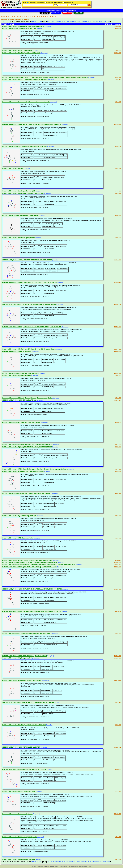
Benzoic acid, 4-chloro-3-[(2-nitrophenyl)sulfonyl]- (19, 516)
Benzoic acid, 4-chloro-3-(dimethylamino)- (16, 376)
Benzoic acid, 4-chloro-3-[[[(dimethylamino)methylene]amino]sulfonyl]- (27, 634)
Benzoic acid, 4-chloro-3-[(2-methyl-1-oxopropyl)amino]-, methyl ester (26, 493)
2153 (82, 21)
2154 (86, 21)
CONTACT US (79, 866)
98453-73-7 (118, 28)
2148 (64, 21)
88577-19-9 (118, 445)
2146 (56, 21)
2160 (108, 21)
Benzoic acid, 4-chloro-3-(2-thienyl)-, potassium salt (20, 373)
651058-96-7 (118, 374)
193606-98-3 (118, 769)
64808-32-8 (118, 447)
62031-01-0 (118, 80)
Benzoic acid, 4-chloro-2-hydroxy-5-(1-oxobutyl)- (19, 28)
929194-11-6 (118, 282)
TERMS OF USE (54, 866)
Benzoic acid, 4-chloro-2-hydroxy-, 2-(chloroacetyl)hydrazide (23, 26)
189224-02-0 (118, 567)
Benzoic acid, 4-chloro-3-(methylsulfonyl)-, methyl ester (21, 422)
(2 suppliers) (51, 147)
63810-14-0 (118, 102)
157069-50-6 (118, 422)
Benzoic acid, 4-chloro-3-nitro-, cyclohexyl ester (18, 792)
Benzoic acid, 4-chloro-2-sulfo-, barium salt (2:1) (19, 191)
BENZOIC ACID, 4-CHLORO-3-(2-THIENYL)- (17, 351)
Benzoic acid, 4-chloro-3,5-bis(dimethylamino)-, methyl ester (23, 193)
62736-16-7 (118, 78)
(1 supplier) (47, 26)
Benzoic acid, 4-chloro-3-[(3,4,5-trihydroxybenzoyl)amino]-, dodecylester (27, 560)
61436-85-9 (118, 51)
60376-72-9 (118, 634)
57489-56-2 (118, 376)
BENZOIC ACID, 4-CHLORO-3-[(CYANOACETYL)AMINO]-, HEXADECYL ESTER (29, 567)
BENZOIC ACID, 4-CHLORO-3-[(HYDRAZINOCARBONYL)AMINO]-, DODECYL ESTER (31, 611)
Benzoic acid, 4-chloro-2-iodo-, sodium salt (17, 51)
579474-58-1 (118, 814)
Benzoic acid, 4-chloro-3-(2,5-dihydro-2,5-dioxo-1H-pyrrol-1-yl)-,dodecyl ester (29, 349)
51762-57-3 (118, 538)
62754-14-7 (118, 792)
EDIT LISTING (70, 866)
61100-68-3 (118, 471)
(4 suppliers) (35, 376)
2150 (71, 21)
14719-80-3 (118, 837)
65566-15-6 (118, 215)
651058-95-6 (118, 351)
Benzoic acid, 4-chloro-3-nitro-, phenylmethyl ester (19, 837)
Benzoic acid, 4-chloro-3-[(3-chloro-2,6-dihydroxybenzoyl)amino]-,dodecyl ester (30, 562)
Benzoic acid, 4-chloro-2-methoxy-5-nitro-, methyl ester (21, 53)
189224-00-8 (118, 589)
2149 (67, 21)
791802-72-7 (118, 494)
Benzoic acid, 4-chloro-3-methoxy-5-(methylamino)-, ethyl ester (24, 725)
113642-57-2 (118, 26)
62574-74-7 (118, 859)
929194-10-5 (118, 305)
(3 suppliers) (54, 494)
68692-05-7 (118, 238)
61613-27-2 (118, 516)
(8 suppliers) (44, 53)
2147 (60, 21)
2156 (93, 21)
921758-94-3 (118, 563)
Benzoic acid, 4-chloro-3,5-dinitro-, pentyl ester (18, 238)
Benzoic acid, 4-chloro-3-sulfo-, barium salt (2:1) (19, 859)
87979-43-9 (118, 469)
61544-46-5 (118, 193)
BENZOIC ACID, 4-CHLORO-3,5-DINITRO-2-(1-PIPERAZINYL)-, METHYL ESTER (29, 282)
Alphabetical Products (54, 11)
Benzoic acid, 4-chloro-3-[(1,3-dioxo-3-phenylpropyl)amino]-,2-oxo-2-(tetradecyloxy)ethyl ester (35, 469)
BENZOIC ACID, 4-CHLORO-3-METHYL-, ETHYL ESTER (21, 747)
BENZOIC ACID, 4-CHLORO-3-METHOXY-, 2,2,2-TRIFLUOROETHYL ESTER (28, 703)
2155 (90, 21)
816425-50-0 (118, 124)
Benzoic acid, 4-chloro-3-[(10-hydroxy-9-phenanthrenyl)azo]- (23, 471)
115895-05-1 (118, 349)
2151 (75, 21)
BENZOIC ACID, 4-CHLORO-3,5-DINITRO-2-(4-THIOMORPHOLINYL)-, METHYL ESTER (31, 327)
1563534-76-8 (117, 656)
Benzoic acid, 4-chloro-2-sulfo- (12, 169)
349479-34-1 (118, 680)
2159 (104, 21)
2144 (49, 21)
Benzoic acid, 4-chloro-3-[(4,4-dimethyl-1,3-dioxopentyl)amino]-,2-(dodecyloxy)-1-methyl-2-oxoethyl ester (39, 565)
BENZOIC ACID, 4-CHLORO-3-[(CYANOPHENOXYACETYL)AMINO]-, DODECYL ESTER (32, 589)
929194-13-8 (118, 327)
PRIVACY (62, 866)
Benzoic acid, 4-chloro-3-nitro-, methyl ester (17, 814)
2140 (33, 21)
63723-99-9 (118, 725)
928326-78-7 (118, 260)
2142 (40, 21)
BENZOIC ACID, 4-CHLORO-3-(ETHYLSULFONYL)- (19, 400)
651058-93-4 (118, 400)
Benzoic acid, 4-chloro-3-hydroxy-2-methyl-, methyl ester (22, 680)
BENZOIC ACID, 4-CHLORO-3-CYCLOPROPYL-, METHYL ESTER (24, 656)
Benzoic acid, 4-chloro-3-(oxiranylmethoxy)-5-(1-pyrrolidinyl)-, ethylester (27, 445)
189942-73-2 (118, 703)
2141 (37, 21)
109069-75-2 (118, 53)
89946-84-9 (118, 560)
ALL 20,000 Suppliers (69, 11)
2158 (101, 21)
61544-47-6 (118, 398)
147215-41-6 (118, 658)
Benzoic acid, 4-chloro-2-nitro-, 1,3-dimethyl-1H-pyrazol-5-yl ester (25, 80)
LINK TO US (88, 866)
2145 (52, 21)
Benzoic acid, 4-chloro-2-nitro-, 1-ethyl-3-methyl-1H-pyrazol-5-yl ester (26, 102)
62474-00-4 (118, 169)
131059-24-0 (118, 565)
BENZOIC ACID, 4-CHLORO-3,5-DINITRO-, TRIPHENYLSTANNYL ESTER (27, 260)
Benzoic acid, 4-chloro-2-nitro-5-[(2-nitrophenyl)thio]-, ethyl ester (24, 146)
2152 (78, 21)
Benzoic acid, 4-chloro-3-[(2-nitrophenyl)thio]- (18, 538)
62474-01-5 (118, 191)
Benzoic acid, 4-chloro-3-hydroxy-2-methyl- (17, 658)
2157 (97, 21)
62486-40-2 (118, 147)
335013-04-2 (118, 747)
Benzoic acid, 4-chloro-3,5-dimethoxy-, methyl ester (20, 215)
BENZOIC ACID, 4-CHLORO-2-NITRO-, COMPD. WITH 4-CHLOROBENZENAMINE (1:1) (31, 124)
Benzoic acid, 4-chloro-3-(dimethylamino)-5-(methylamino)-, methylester (27, 398)
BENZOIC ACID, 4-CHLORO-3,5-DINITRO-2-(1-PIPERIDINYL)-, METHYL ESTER (29, 304)
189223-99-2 (118, 611)
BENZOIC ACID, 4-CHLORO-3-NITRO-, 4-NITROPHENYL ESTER (24, 769)
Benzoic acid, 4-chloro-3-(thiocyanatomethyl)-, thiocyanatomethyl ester (27, 447)
